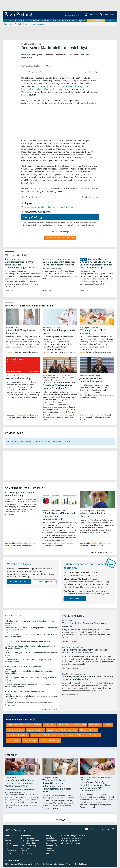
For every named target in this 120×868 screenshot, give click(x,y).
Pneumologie (67, 736)
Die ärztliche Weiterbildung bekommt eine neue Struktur (28, 642)
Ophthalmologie (51, 736)
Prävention (69, 208)
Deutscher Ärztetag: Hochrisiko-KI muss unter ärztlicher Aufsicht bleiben (31, 655)
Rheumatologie (30, 741)
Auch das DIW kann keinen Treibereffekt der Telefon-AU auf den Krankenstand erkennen (30, 687)
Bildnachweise (27, 854)
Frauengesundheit (16, 731)
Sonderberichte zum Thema (24, 489)
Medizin (23, 21)
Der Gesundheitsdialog (18, 379)
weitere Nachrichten (50, 710)
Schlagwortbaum (28, 839)
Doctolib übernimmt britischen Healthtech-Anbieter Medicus (59, 264)
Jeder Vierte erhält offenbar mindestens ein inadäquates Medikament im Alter (20, 784)
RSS (47, 854)
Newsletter (50, 852)
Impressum (25, 849)
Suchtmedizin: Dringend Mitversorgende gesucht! (25, 692)
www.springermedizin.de (71, 839)
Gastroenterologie (35, 731)
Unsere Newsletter (19, 720)
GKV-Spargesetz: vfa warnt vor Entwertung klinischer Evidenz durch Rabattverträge (96, 265)
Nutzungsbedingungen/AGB (32, 842)
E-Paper (49, 849)
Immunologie (41, 208)
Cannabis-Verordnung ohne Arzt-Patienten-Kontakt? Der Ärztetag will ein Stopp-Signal (31, 636)
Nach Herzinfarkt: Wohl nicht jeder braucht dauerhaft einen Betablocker (85, 652)
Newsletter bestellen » (75, 599)
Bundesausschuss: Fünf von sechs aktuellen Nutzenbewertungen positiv (20, 265)
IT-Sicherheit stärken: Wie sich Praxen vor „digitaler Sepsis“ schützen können (29, 661)
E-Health (108, 726)
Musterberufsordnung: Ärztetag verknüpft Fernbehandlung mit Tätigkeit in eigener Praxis (30, 648)
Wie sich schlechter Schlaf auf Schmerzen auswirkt (25, 667)
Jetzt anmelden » (19, 582)
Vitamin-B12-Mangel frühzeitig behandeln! (22, 332)
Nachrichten (12, 21)
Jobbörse (8, 854)
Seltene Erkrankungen (50, 741)
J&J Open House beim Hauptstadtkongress (91, 381)
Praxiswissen (34, 21)
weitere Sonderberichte (103, 553)
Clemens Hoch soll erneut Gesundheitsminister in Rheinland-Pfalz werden (29, 705)
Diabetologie (95, 726)
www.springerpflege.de (70, 842)
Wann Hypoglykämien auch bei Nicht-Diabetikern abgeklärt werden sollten (29, 673)
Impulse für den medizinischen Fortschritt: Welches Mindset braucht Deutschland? (59, 386)
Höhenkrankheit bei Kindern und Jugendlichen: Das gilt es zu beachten (29, 623)
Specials (56, 21)
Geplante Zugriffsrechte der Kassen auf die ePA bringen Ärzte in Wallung (30, 680)
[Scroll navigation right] (115, 21)
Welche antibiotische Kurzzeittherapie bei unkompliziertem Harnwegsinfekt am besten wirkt (57, 787)
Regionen (82, 21)
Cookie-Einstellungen (29, 847)
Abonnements (51, 847)
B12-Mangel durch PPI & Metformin (93, 332)
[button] (112, 15)
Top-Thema (49, 726)
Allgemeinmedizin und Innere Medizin (24, 726)
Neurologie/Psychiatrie (18, 736)
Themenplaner (52, 842)
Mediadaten (50, 839)
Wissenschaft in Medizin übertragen (93, 516)
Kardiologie (52, 731)
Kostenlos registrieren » (45, 582)
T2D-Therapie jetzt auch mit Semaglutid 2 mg (20, 495)
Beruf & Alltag (64, 726)
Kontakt (24, 852)
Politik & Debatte (96, 21)
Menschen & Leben (88, 731)
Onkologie (36, 736)
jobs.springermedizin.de (71, 844)
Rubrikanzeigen (52, 844)
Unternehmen (28, 208)
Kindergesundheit (69, 731)
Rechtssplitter (14, 741)
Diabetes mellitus (55, 208)
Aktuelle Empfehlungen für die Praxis (59, 332)
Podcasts (46, 21)
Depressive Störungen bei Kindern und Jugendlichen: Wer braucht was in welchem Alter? (31, 630)
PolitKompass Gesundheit (88, 736)
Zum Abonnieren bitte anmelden (60, 238)
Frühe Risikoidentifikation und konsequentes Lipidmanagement (59, 517)
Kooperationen (69, 21)
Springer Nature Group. (55, 865)
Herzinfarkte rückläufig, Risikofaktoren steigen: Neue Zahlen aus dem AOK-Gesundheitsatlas (31, 698)
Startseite (8, 839)
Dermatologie (80, 726)
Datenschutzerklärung (30, 844)
